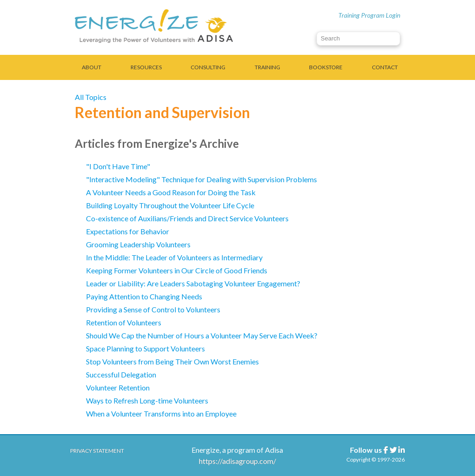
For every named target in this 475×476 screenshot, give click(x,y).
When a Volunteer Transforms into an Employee (161, 413)
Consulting (208, 67)
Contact (385, 67)
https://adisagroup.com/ (237, 461)
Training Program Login (369, 15)
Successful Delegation (121, 374)
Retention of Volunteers (124, 322)
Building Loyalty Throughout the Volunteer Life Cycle (170, 205)
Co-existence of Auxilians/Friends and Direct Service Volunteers (187, 218)
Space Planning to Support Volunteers (145, 348)
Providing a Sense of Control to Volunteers (153, 309)
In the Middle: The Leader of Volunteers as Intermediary (174, 257)
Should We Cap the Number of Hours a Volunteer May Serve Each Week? (202, 335)
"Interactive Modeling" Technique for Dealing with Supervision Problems (201, 179)
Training (267, 67)
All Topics (91, 97)
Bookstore (326, 67)
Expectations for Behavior (128, 231)
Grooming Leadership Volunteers (138, 244)
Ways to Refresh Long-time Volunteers (148, 400)
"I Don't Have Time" (118, 166)
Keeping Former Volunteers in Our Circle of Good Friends (177, 270)
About (92, 67)
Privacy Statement (97, 451)
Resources (146, 67)
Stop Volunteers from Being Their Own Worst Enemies (172, 361)
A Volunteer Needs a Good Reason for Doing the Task (171, 192)
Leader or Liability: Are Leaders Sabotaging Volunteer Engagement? (193, 283)
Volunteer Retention (118, 387)
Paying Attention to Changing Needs (144, 296)
